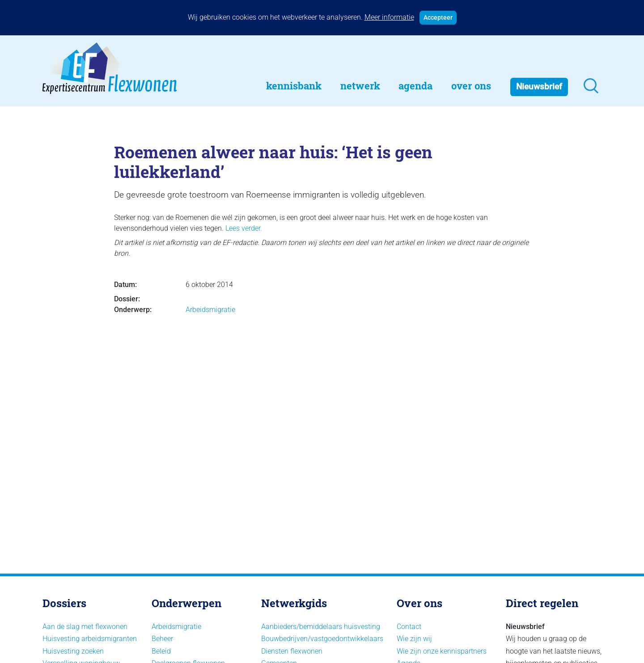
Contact (409, 627)
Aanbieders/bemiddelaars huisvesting (321, 627)
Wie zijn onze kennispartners (442, 651)
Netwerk (360, 86)
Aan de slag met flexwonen (85, 627)
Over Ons (471, 86)
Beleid (161, 651)
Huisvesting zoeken (73, 651)
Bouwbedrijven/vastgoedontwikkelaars (322, 639)
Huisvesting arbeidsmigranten (90, 639)
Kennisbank (294, 86)
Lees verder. (244, 228)
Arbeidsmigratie (210, 310)
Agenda (415, 86)
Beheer (162, 639)
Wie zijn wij (414, 639)
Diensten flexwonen (292, 651)
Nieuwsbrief (539, 87)
